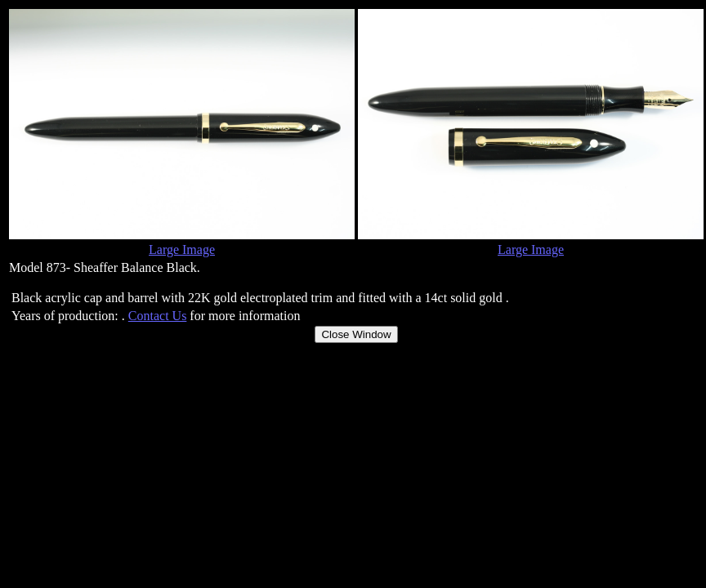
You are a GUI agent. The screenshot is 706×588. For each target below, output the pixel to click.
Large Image (182, 249)
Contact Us (158, 316)
